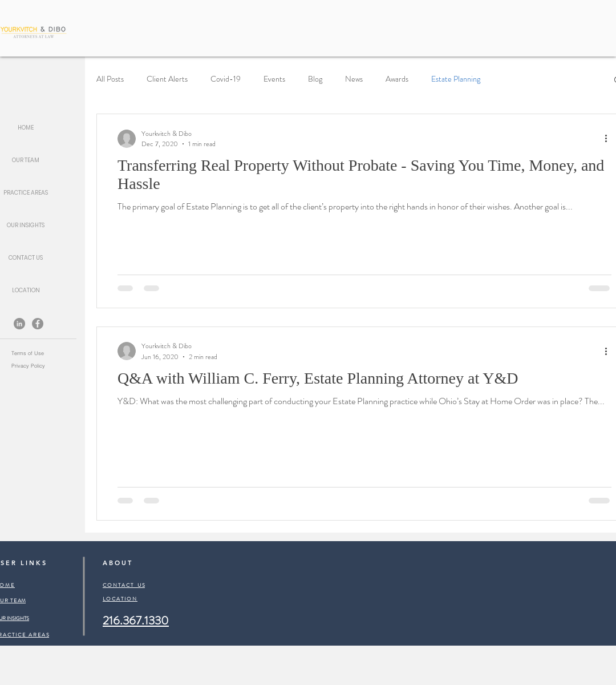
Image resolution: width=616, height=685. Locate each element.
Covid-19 (226, 79)
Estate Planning (456, 79)
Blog (315, 79)
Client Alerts (167, 79)
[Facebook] (38, 324)
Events (274, 79)
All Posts (110, 79)
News (354, 79)
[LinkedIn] (19, 324)
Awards (397, 79)
